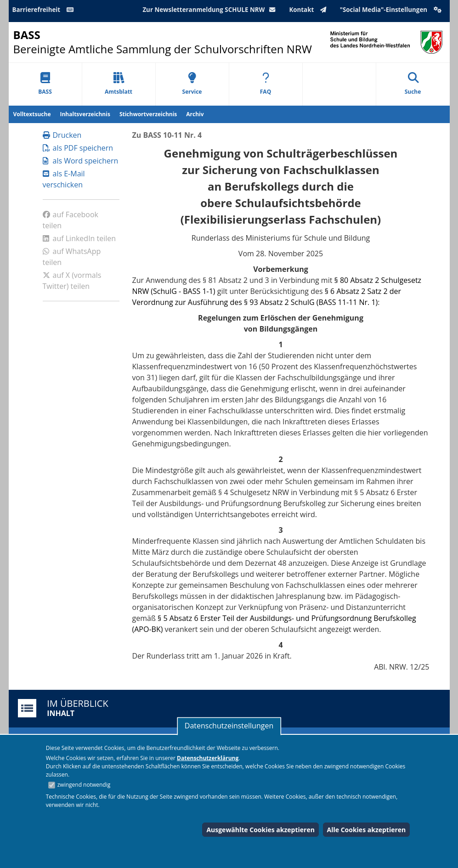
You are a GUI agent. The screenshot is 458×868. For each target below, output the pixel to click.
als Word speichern (81, 161)
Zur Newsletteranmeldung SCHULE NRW (211, 10)
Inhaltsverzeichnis (85, 114)
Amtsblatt (119, 84)
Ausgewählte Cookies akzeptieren (260, 830)
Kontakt (309, 10)
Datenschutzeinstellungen (229, 726)
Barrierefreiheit (45, 10)
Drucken (62, 135)
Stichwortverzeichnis (148, 114)
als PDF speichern (78, 148)
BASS (45, 84)
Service (192, 84)
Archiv (195, 114)
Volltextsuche (32, 114)
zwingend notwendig (84, 785)
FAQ (266, 84)
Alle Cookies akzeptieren (367, 830)
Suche (413, 84)
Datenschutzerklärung (208, 758)
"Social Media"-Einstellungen (392, 10)
